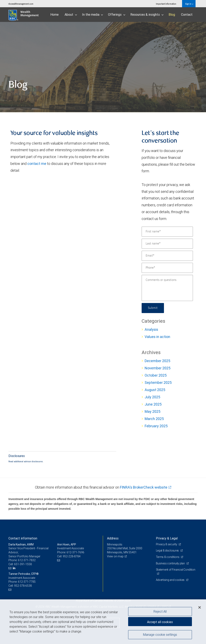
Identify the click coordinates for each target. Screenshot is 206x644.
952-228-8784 (72, 556)
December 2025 (157, 361)
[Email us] (10, 568)
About (71, 14)
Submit (153, 308)
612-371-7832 (27, 560)
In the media (93, 14)
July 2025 (152, 397)
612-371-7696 (75, 552)
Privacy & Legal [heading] (167, 538)
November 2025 (158, 368)
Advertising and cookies (170, 580)
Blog (172, 14)
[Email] (167, 256)
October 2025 (156, 375)
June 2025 (153, 404)
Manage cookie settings (160, 635)
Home (54, 14)
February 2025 (156, 426)
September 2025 (158, 383)
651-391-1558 (23, 564)
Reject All (160, 611)
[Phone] (167, 268)
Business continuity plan (171, 563)
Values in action (157, 337)
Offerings (117, 14)
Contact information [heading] (23, 538)
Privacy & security (167, 544)
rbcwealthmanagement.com (21, 4)
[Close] (200, 607)
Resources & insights (147, 14)
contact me (37, 164)
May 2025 (152, 411)
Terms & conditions (168, 557)
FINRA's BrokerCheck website (144, 487)
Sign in (189, 4)
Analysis (151, 329)
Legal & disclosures (168, 551)
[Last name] (167, 244)
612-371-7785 (27, 582)
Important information (166, 4)
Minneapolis (115, 544)
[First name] (167, 232)
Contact (187, 14)
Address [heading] (113, 538)
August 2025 (155, 390)
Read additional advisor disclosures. (26, 461)
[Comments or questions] (167, 288)
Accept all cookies (160, 622)
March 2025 (154, 419)
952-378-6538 (23, 586)
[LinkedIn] (15, 568)
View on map (115, 556)
